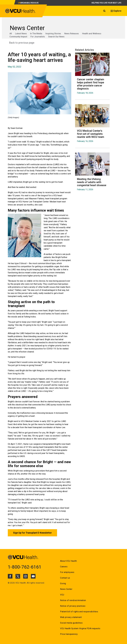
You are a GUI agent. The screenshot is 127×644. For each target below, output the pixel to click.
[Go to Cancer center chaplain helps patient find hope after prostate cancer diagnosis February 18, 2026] (92, 86)
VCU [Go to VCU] (62, 595)
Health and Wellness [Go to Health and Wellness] (92, 34)
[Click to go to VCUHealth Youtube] (33, 576)
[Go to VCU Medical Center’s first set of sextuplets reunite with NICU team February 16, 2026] (92, 136)
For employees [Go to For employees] (67, 572)
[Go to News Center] (64, 28)
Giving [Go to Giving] (63, 583)
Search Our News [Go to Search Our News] (56, 37)
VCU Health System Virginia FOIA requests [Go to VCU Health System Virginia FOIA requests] (80, 628)
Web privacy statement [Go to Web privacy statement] (71, 617)
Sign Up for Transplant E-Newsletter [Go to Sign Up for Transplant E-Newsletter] (32, 533)
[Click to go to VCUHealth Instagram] (26, 576)
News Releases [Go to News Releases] (72, 34)
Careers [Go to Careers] (64, 567)
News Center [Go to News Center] (66, 589)
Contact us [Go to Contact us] (65, 578)
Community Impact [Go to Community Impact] (18, 37)
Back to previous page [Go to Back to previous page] (22, 43)
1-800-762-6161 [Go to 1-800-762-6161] (25, 567)
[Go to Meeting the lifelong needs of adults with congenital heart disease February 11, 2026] (92, 184)
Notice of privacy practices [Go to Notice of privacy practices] (73, 606)
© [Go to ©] (9, 583)
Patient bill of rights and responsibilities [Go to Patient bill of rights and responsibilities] (79, 612)
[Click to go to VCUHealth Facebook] (10, 576)
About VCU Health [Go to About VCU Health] (68, 561)
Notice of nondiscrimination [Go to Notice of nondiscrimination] (73, 600)
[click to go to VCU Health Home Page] (20, 11)
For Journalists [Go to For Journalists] (38, 37)
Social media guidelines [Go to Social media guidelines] (71, 623)
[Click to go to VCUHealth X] (18, 576)
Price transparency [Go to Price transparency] (69, 634)
